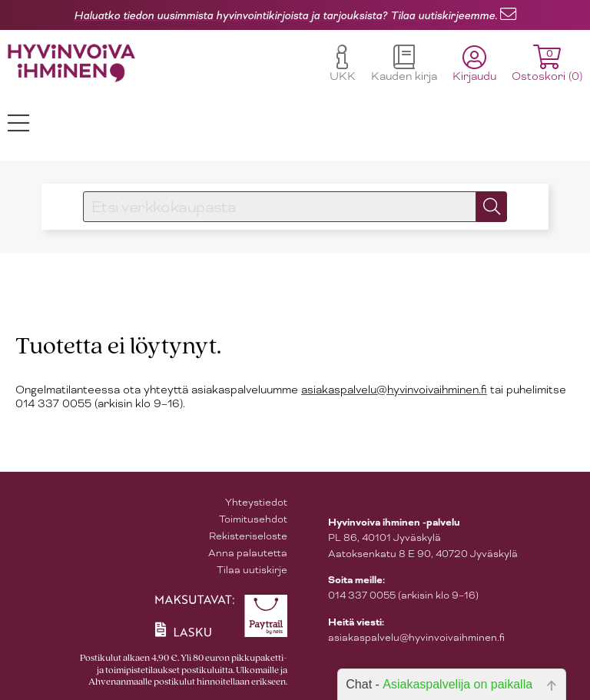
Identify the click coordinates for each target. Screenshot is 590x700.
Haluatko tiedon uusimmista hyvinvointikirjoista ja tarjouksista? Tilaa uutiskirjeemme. (285, 15)
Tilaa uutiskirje (252, 570)
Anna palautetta (248, 553)
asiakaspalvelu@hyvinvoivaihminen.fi (394, 390)
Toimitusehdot (253, 519)
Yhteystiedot (256, 502)
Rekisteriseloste (248, 536)
